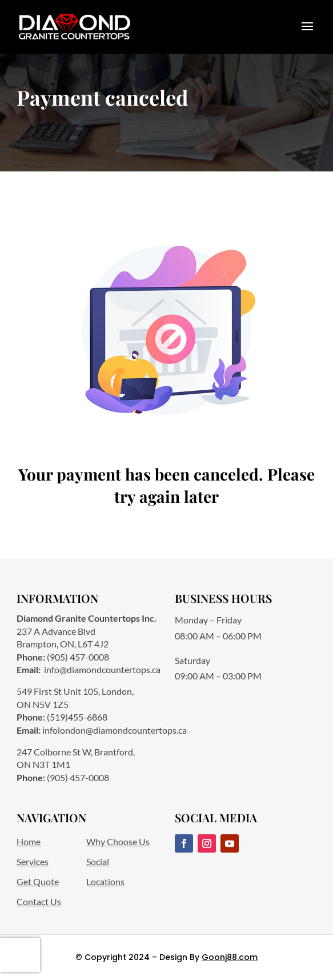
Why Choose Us (118, 841)
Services (33, 861)
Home (29, 841)
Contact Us (39, 901)
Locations (105, 881)
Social (98, 861)
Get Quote (38, 881)
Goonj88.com (230, 957)
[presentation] (20, 955)
